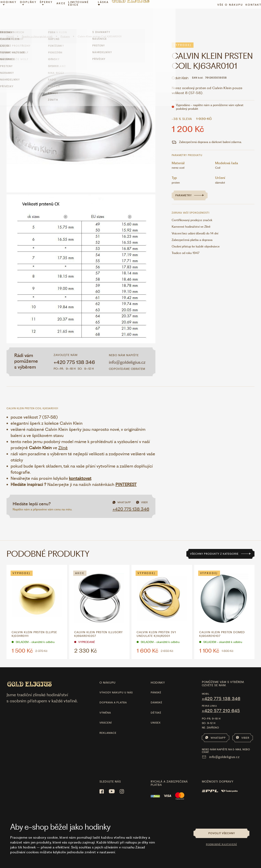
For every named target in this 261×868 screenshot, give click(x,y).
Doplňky (32, 13)
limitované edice (81, 13)
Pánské (156, 683)
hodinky (158, 674)
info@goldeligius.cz (127, 353)
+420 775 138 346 (74, 353)
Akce (63, 14)
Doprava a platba (113, 694)
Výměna (105, 704)
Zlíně (63, 439)
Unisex (156, 714)
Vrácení (106, 714)
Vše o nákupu (226, 15)
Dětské (156, 704)
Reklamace (108, 724)
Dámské (156, 694)
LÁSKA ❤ (104, 13)
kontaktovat (80, 469)
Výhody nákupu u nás (116, 683)
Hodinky (13, 13)
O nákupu (108, 674)
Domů (10, 28)
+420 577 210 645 (221, 702)
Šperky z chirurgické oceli (37, 28)
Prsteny (65, 28)
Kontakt (249, 15)
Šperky (49, 13)
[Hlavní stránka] (130, 13)
